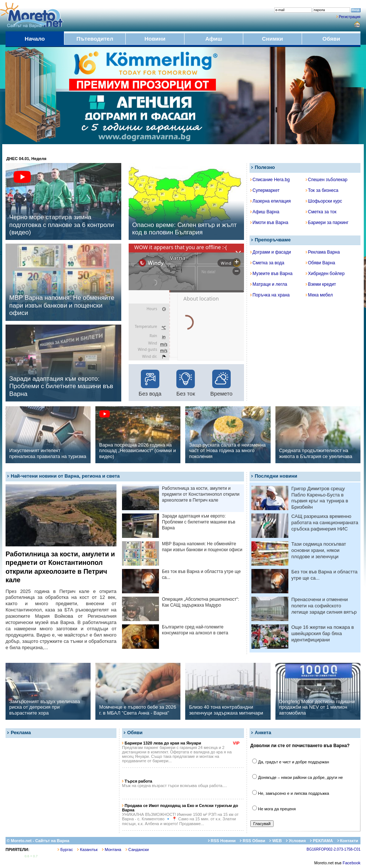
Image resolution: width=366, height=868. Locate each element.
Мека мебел (319, 295)
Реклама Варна (323, 252)
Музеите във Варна (271, 274)
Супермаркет (265, 190)
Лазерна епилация (270, 201)
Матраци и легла (269, 284)
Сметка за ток (321, 212)
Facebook (352, 863)
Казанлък (87, 850)
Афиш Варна (265, 212)
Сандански (137, 850)
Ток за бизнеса (322, 190)
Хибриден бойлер (325, 274)
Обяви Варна (321, 263)
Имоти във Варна (269, 223)
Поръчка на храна (270, 295)
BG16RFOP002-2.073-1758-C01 (333, 849)
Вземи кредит (321, 284)
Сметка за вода (267, 263)
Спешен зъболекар (327, 180)
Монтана (112, 850)
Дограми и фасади (271, 252)
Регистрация (350, 17)
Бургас (65, 850)
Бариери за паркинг (327, 223)
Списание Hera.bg (270, 180)
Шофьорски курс (324, 201)
